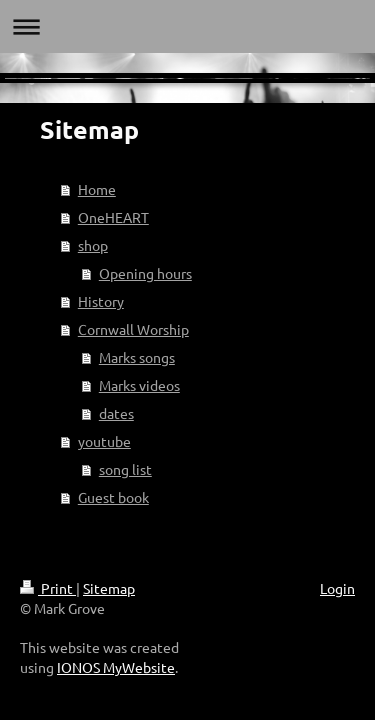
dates (116, 413)
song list (125, 469)
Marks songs (137, 357)
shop (93, 245)
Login (337, 588)
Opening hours (145, 273)
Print (48, 588)
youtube (104, 441)
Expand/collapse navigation (187, 26)
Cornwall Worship (133, 329)
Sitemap (109, 588)
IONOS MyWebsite (116, 667)
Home (97, 189)
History (101, 301)
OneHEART (113, 217)
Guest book (113, 497)
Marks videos (139, 385)
